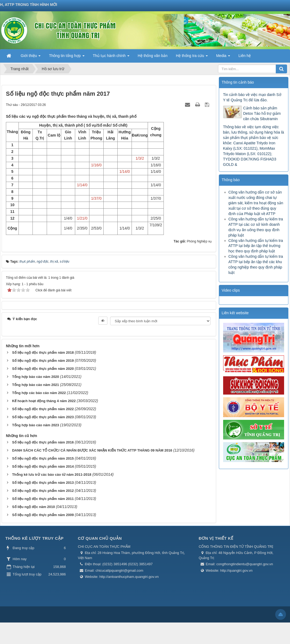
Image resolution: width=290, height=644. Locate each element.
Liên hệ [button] (245, 56)
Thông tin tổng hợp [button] (67, 57)
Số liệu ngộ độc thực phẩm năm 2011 (43, 499)
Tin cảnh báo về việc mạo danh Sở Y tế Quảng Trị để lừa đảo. (252, 97)
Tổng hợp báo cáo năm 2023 (36, 425)
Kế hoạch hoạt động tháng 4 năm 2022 (44, 401)
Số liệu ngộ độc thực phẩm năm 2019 (43, 361)
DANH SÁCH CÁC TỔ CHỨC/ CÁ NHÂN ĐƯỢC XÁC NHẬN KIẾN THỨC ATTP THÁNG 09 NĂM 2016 (92, 450)
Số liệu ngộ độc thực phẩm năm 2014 (43, 466)
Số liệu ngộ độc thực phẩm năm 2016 (43, 442)
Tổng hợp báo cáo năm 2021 (36, 385)
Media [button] (223, 57)
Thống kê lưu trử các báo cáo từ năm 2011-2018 (52, 475)
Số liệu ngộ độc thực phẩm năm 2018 (43, 353)
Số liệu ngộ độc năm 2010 (34, 507)
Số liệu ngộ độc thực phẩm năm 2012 (43, 491)
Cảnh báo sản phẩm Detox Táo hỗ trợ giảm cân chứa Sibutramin (262, 113)
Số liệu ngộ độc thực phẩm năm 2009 (43, 515)
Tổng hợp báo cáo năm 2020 (36, 377)
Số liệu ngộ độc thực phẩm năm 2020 (43, 369)
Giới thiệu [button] (31, 57)
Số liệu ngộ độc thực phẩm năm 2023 (43, 417)
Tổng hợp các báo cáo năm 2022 (39, 393)
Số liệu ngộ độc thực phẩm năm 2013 (43, 483)
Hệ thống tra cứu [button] (192, 57)
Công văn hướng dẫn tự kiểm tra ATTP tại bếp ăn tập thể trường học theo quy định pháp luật (256, 246)
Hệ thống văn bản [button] (153, 56)
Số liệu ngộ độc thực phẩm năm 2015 (43, 458)
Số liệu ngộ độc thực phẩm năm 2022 (43, 409)
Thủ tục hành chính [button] (111, 57)
